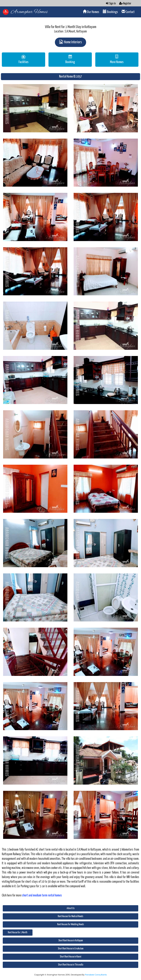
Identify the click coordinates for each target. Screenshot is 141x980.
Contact (128, 12)
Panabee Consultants (96, 975)
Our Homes (91, 12)
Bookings (110, 12)
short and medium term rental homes (42, 895)
